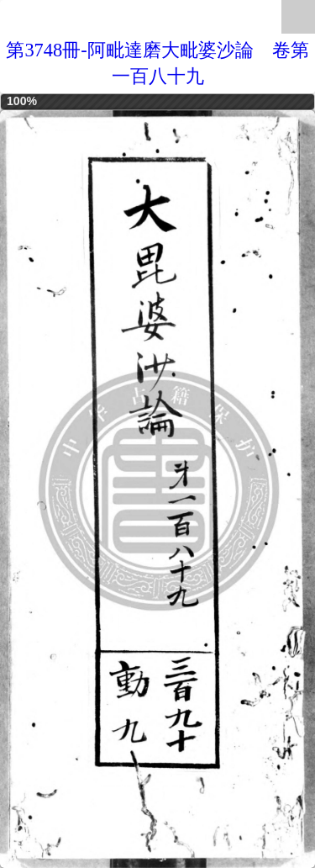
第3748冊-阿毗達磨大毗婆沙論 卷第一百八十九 (157, 63)
